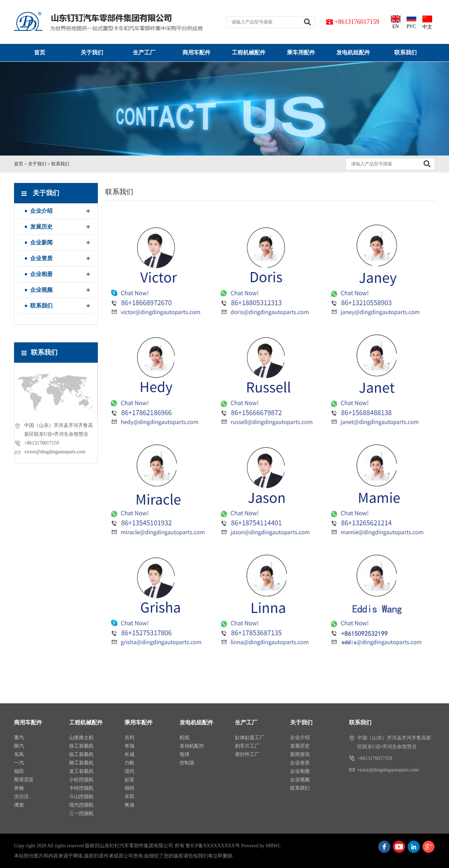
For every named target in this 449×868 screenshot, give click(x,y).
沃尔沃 (21, 797)
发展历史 (41, 227)
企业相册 (41, 274)
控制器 (187, 763)
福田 (19, 771)
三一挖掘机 (81, 813)
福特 (129, 788)
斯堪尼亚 (24, 780)
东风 (19, 754)
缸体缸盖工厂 (250, 738)
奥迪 (129, 805)
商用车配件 (196, 52)
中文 (427, 22)
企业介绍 (41, 211)
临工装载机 (81, 754)
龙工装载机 (81, 771)
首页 (40, 52)
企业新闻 (41, 242)
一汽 (19, 763)
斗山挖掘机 (81, 797)
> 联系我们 (58, 164)
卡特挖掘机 (81, 788)
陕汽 (19, 746)
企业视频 (41, 290)
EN (396, 22)
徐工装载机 (81, 746)
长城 (129, 754)
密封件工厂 (247, 754)
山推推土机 (81, 738)
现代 (129, 771)
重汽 (19, 738)
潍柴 (19, 805)
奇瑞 (129, 746)
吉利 (129, 738)
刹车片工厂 (247, 746)
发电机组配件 (353, 52)
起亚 (129, 780)
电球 (185, 754)
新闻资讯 (300, 754)
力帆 (129, 763)
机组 (185, 738)
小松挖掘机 (81, 780)
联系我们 (406, 52)
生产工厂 (144, 52)
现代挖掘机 (81, 805)
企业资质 (41, 258)
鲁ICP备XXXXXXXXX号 (213, 846)
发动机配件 (192, 746)
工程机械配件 (249, 52)
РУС (411, 22)
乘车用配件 (301, 52)
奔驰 (19, 788)
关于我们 (92, 52)
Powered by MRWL (261, 846)
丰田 (129, 797)
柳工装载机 (81, 763)
